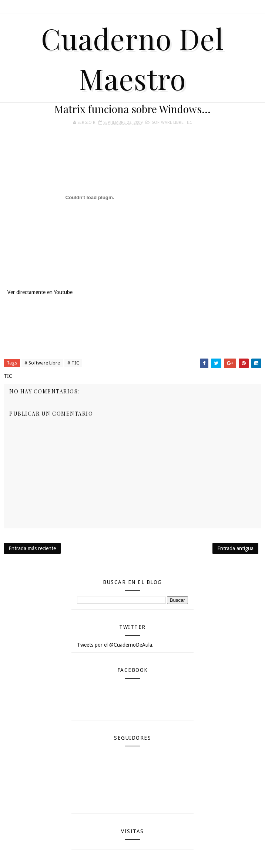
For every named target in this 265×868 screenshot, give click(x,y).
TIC (189, 123)
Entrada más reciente (32, 548)
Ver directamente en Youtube (40, 292)
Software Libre (168, 123)
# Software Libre (42, 363)
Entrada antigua (235, 548)
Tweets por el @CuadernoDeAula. (115, 645)
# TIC (73, 363)
